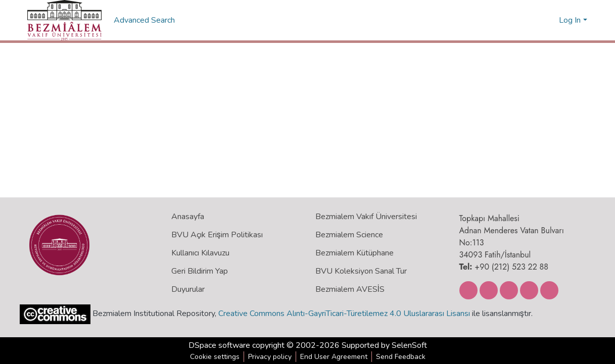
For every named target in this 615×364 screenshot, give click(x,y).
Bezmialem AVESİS (350, 289)
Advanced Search (145, 20)
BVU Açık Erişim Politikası (217, 235)
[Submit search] (535, 20)
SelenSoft (409, 345)
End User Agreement (334, 357)
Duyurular (188, 289)
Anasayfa (188, 217)
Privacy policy (270, 357)
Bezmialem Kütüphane (354, 253)
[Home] (64, 20)
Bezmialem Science (349, 235)
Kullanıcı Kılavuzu (200, 253)
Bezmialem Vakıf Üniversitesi (366, 217)
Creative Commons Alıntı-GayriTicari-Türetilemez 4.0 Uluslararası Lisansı (344, 314)
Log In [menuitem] (570, 20)
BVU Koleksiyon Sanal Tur (361, 271)
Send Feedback (401, 357)
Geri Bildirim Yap (200, 271)
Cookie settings (215, 357)
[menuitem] (550, 20)
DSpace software (219, 345)
